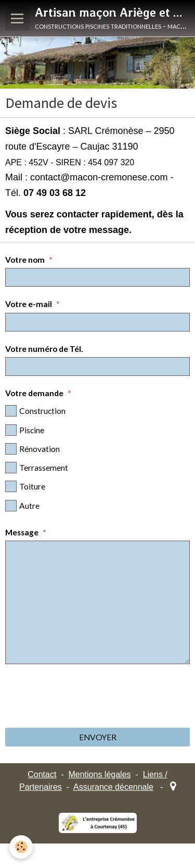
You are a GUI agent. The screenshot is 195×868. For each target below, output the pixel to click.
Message (22, 532)
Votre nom (25, 260)
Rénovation (32, 449)
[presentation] (84, 696)
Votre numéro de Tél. (44, 349)
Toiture (25, 486)
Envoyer (98, 737)
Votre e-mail (29, 304)
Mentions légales (99, 774)
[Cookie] (21, 847)
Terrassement (37, 468)
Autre (22, 506)
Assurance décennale (113, 787)
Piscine (25, 430)
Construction (35, 411)
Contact (42, 774)
